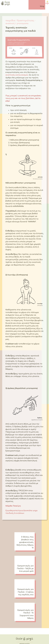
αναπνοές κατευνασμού (17, 75)
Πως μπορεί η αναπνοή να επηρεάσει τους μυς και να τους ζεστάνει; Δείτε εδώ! (23, 98)
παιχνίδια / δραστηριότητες (20, 21)
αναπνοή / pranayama (17, 23)
